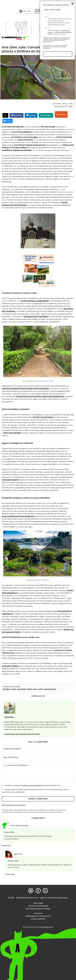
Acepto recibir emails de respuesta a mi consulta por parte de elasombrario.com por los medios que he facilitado (60, 941)
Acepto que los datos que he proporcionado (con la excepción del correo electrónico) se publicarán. (35, 791)
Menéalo (61, 114)
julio (35, 689)
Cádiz (13, 689)
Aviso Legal (38, 903)
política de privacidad (32, 785)
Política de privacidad (38, 906)
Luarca (41, 689)
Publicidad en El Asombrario (38, 916)
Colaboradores (38, 919)
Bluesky (8, 121)
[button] (15, 38)
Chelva (29, 689)
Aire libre (6, 689)
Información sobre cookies (38, 909)
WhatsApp (47, 115)
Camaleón (21, 689)
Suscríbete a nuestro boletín (56, 924)
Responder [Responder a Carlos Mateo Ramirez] (6, 846)
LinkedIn (32, 115)
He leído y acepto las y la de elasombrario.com (60, 952)
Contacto (38, 913)
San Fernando (50, 689)
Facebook (18, 115)
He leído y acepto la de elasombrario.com (31, 785)
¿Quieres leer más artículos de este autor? (22, 734)
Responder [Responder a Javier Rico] (10, 874)
